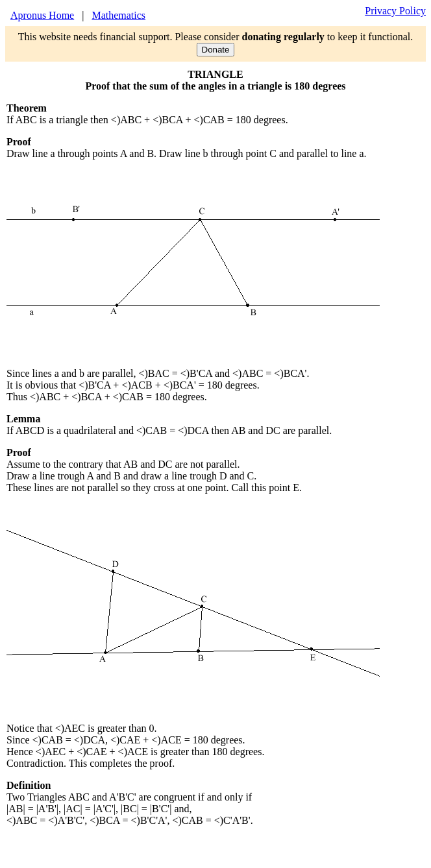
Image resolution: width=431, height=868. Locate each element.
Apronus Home (42, 15)
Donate (216, 50)
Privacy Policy (395, 11)
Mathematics (118, 15)
